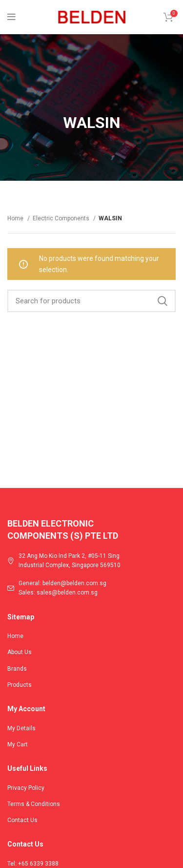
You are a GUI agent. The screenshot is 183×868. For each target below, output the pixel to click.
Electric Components (62, 218)
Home (16, 218)
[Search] (91, 301)
